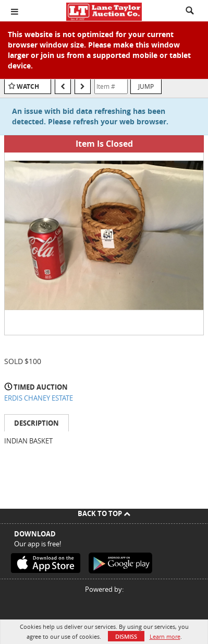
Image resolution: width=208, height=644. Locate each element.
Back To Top (104, 513)
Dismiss (126, 636)
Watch (28, 86)
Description (36, 423)
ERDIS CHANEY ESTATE (39, 398)
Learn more (165, 636)
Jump (146, 86)
